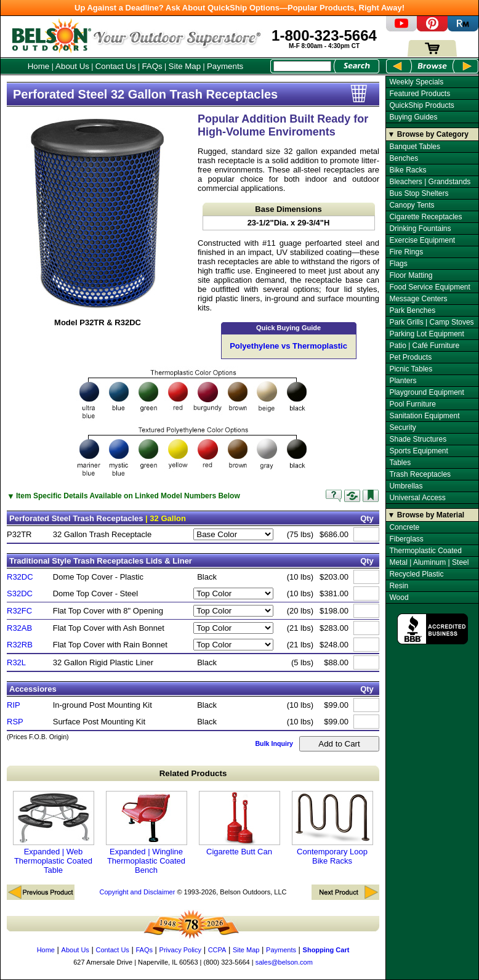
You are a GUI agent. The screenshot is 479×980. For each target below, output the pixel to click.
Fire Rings (406, 252)
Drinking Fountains (420, 229)
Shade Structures (418, 439)
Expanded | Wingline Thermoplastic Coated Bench (147, 833)
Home (39, 66)
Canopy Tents (412, 205)
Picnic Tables (411, 369)
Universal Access (417, 498)
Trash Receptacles (420, 474)
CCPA (217, 950)
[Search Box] (302, 66)
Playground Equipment (426, 392)
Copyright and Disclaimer (137, 892)
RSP (15, 722)
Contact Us (116, 66)
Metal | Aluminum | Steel (429, 562)
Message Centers (418, 299)
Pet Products (410, 357)
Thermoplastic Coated (425, 551)
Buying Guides (413, 117)
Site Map (185, 66)
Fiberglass (406, 539)
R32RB (20, 645)
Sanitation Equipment (424, 416)
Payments (225, 66)
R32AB (19, 628)
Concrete (404, 527)
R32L (16, 662)
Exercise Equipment (422, 240)
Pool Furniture (412, 404)
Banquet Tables (415, 147)
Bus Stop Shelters (419, 193)
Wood (399, 597)
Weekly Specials (416, 82)
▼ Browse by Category (428, 134)
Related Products (193, 773)
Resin (399, 586)
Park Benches (412, 310)
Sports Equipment (418, 451)
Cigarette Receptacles (425, 217)
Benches (404, 158)
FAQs (152, 66)
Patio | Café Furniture (424, 346)
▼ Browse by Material (426, 515)
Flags (398, 264)
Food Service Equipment (429, 287)
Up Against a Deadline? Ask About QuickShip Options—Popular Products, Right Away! (239, 8)
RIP (14, 705)
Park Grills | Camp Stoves (431, 322)
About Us (72, 66)
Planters (403, 381)
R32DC (20, 577)
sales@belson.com (284, 962)
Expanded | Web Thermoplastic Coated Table (54, 833)
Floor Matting (411, 275)
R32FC (19, 611)
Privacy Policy (180, 950)
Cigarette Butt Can (239, 824)
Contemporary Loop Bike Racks (332, 828)
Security (402, 427)
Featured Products (420, 94)
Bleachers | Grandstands (430, 182)
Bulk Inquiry (274, 743)
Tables (400, 463)
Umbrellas (406, 486)
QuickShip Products (421, 105)
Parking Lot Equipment (426, 334)
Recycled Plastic (416, 574)
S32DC (20, 593)
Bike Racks (408, 170)
